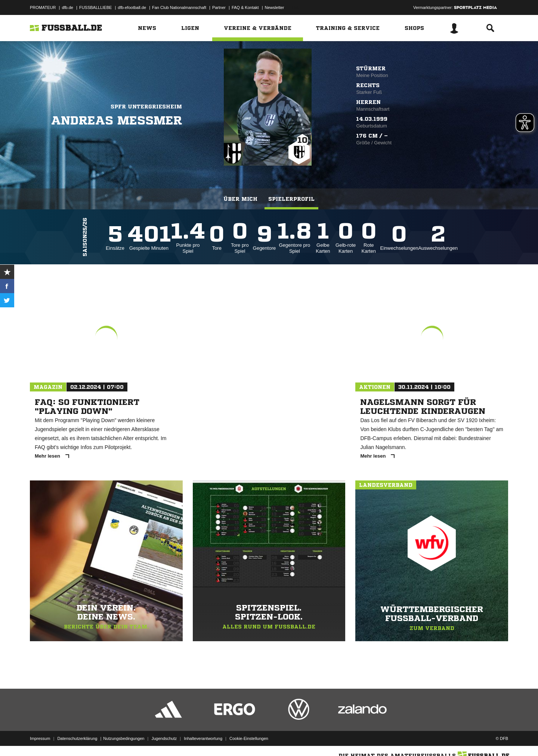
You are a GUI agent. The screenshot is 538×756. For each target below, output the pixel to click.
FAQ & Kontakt (245, 7)
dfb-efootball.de (132, 7)
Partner (219, 7)
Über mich (240, 199)
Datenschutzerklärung (77, 738)
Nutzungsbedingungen (124, 738)
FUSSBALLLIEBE (95, 7)
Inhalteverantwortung (203, 738)
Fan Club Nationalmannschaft (179, 7)
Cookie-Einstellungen (249, 738)
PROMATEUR (43, 7)
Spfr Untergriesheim (146, 107)
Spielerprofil (291, 199)
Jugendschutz (164, 738)
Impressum (40, 738)
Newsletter (275, 7)
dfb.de (67, 7)
